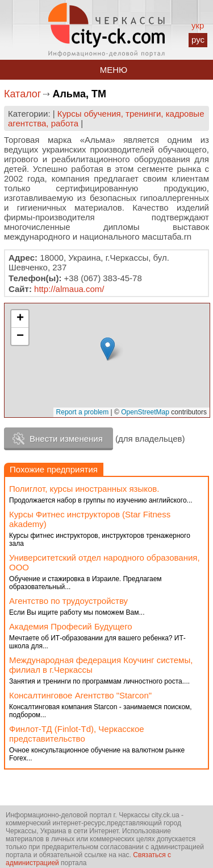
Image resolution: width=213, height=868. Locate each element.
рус (198, 40)
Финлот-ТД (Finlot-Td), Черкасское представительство (77, 734)
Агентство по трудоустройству (68, 601)
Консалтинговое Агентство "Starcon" (80, 695)
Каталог (22, 94)
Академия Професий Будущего (71, 626)
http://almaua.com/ (69, 289)
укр (198, 25)
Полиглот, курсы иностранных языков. (84, 489)
